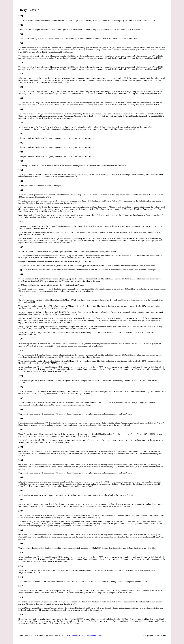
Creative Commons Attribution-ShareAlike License (83, 635)
